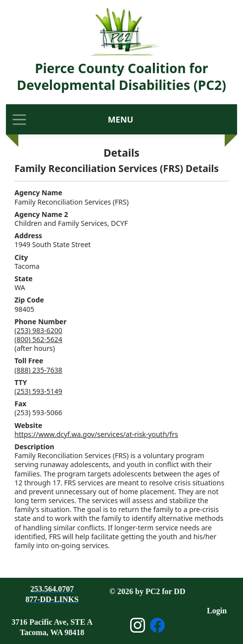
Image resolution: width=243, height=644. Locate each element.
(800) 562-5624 (38, 339)
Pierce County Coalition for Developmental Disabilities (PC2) (121, 77)
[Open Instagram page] (138, 625)
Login (217, 611)
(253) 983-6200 (38, 330)
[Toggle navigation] (19, 119)
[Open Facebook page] (157, 625)
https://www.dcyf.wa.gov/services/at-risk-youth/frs (96, 434)
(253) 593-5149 (38, 391)
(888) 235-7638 (38, 370)
